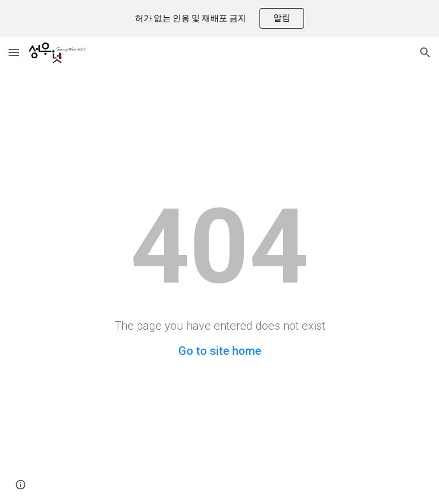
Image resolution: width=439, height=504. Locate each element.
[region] (219, 18)
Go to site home (220, 351)
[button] (14, 52)
